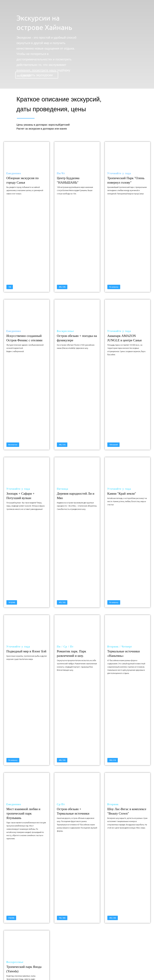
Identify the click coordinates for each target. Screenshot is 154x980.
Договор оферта (115, 971)
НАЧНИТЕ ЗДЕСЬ (77, 863)
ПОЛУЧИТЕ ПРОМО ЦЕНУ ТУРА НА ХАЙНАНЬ (77, 846)
